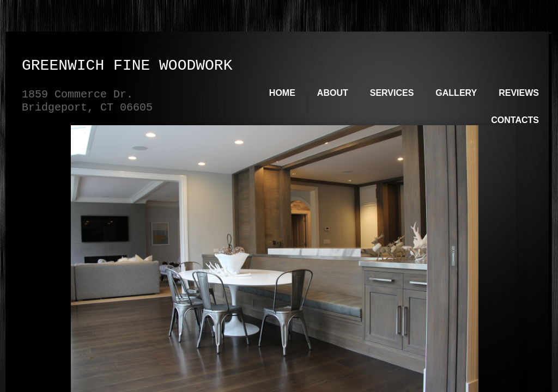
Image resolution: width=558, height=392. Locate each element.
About (333, 93)
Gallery (456, 93)
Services (392, 93)
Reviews (519, 93)
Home (282, 93)
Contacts (515, 120)
